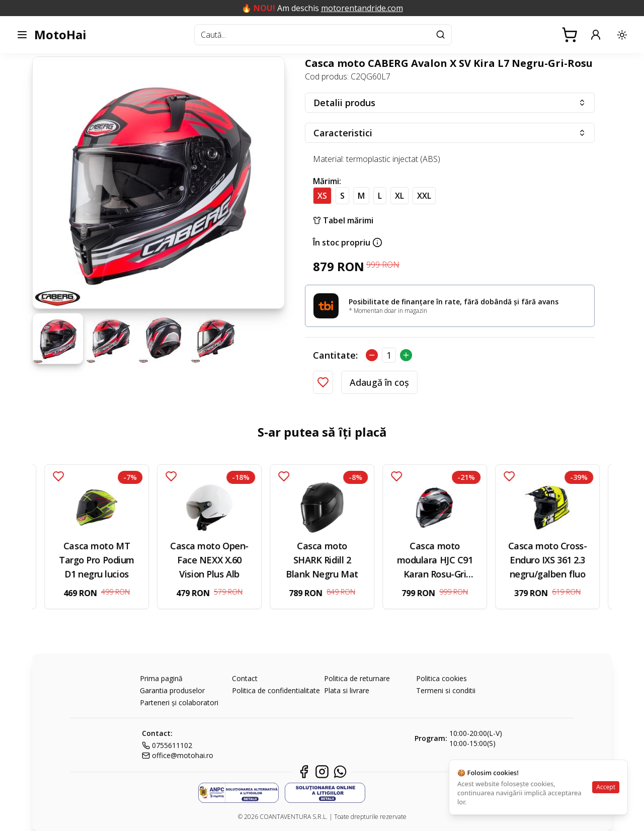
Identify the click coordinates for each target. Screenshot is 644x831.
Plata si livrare (347, 690)
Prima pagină (161, 678)
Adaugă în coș (379, 382)
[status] (538, 787)
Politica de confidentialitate (276, 690)
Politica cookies (441, 678)
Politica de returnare (357, 678)
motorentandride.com (362, 8)
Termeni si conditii (446, 690)
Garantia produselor (172, 690)
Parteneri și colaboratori (179, 702)
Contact (245, 678)
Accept (606, 787)
